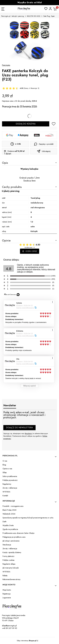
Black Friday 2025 (9, 510)
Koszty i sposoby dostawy (12, 552)
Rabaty (5, 576)
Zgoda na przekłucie (10, 529)
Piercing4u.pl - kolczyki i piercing (13, 16)
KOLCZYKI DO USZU (34, 16)
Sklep (5, 472)
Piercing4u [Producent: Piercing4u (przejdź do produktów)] (6, 65)
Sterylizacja (7, 545)
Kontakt (5, 496)
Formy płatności (8, 556)
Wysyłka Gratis (8, 525)
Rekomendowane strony (11, 579)
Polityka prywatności (10, 480)
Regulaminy (7, 484)
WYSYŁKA (6, 492)
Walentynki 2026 (9, 514)
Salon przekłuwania (10, 476)
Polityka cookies (8, 560)
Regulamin (28, 434)
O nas (5, 461)
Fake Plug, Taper (49, 16)
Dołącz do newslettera (19, 428)
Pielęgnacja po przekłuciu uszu (14, 537)
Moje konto (7, 590)
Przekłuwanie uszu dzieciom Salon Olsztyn (18, 533)
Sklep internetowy (27, 641)
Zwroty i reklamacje (10, 488)
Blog (4, 465)
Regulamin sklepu (9, 564)
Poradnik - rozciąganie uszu (13, 506)
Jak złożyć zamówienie (11, 541)
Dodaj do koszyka (26, 124)
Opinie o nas (7, 469)
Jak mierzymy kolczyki (11, 568)
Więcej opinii (30, 386)
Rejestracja (7, 594)
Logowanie (7, 598)
